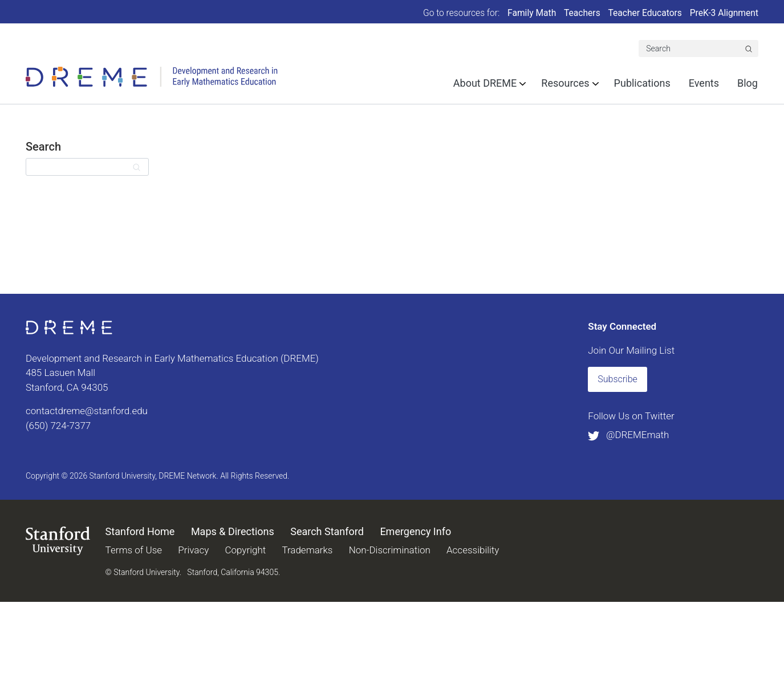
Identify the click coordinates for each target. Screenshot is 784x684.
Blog (748, 83)
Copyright (245, 550)
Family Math (532, 13)
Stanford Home (140, 531)
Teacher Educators (645, 13)
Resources (565, 83)
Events (704, 83)
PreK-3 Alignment (724, 13)
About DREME (485, 83)
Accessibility (473, 550)
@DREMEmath (628, 435)
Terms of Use (134, 550)
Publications (642, 83)
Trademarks (307, 550)
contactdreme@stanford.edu (87, 411)
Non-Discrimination (390, 550)
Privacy (193, 550)
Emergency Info (415, 531)
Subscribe (618, 379)
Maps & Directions (233, 531)
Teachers (582, 13)
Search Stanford (327, 531)
